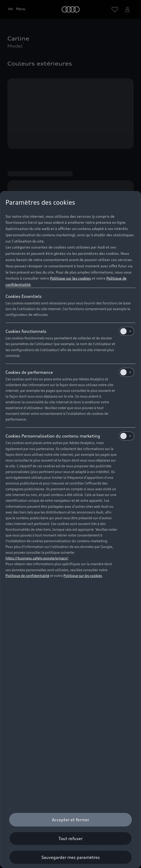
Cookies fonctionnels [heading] (70, 331)
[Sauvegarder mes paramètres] (70, 857)
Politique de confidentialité (27, 576)
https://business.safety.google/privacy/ (37, 558)
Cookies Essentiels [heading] (24, 296)
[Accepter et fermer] (70, 820)
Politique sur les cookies (70, 278)
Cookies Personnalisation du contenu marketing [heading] (70, 436)
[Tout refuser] (70, 839)
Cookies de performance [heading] (70, 372)
